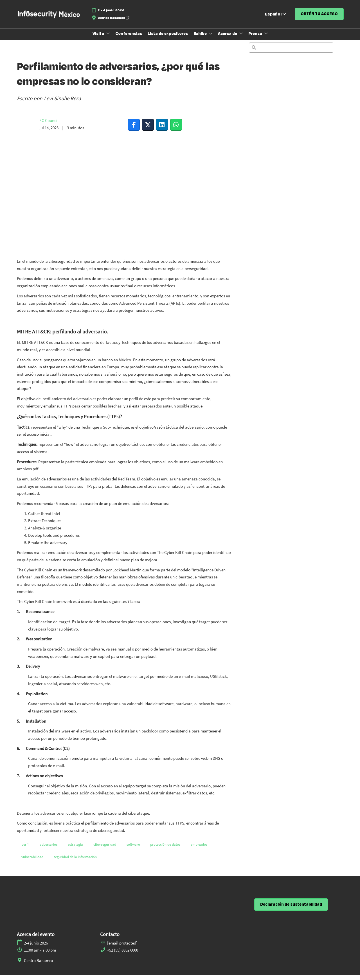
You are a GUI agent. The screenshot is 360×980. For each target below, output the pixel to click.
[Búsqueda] (291, 53)
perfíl (25, 850)
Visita (99, 39)
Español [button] (276, 19)
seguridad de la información (75, 862)
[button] (319, 19)
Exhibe (201, 39)
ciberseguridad (105, 850)
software (133, 850)
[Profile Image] (25, 130)
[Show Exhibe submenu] (211, 39)
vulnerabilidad (32, 862)
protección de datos (165, 850)
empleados (199, 850)
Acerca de (228, 39)
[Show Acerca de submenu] (241, 39)
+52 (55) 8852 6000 (123, 955)
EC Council (49, 126)
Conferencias (129, 39)
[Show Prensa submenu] (266, 39)
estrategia (75, 850)
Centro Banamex (113, 23)
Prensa (256, 39)
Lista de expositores (168, 39)
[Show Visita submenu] (108, 39)
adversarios (49, 850)
